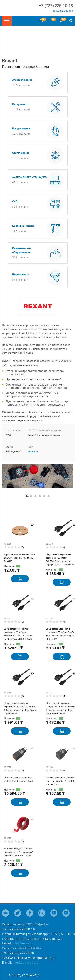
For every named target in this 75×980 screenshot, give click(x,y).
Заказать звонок (63, 11)
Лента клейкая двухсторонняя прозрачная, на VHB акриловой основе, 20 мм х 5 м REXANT (19, 852)
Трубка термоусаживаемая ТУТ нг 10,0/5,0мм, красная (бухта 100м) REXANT (20, 558)
